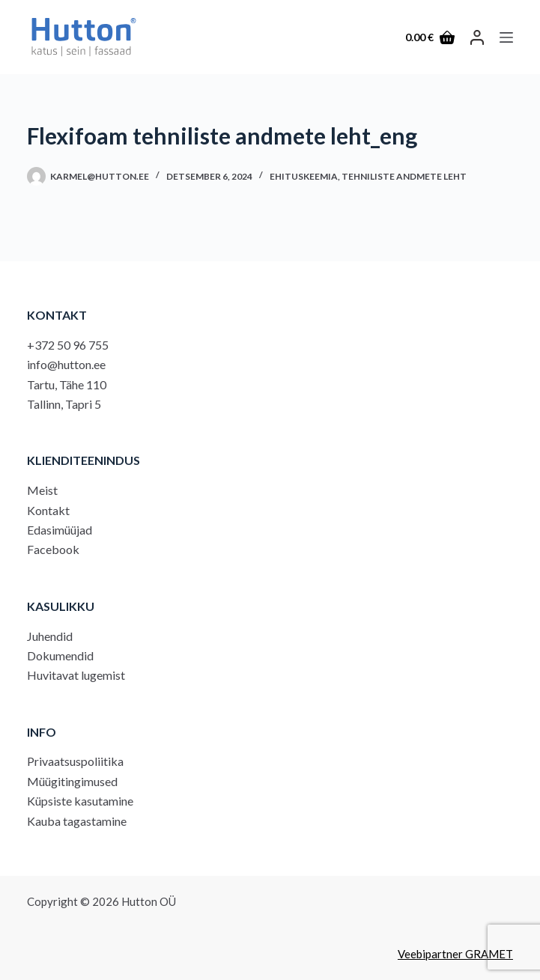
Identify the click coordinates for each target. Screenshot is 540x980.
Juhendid (50, 636)
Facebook (53, 549)
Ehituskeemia (304, 176)
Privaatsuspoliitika (75, 761)
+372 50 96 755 (68, 345)
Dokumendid (60, 655)
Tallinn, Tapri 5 (64, 404)
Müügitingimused (72, 781)
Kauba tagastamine (77, 821)
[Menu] (506, 37)
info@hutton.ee (66, 364)
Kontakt (48, 510)
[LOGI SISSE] (477, 37)
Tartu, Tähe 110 (67, 384)
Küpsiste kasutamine (80, 801)
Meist (42, 490)
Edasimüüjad (60, 530)
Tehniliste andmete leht (404, 176)
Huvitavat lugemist (76, 675)
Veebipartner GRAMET (455, 954)
